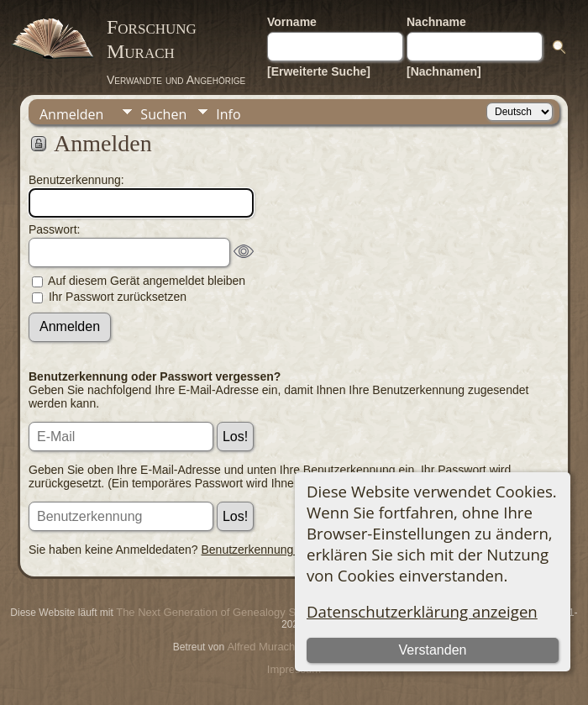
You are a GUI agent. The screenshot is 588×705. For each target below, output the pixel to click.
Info (228, 114)
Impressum (294, 669)
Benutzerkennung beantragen (279, 550)
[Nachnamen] (444, 71)
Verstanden (433, 650)
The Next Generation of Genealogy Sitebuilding (230, 612)
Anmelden (71, 114)
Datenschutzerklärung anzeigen (422, 611)
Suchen (163, 114)
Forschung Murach (152, 39)
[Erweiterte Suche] (319, 71)
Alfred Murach (261, 647)
